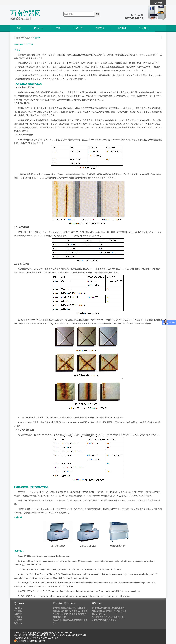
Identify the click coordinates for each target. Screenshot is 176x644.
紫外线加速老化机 (118, 546)
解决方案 (26, 38)
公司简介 (18, 608)
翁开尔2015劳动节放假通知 (104, 620)
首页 (19, 28)
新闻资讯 (100, 28)
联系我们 (144, 28)
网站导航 (158, 3)
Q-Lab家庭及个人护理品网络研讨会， (109, 617)
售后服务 (122, 28)
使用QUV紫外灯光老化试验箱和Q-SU (109, 608)
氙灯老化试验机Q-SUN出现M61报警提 (70, 611)
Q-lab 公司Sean (99, 614)
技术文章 (78, 28)
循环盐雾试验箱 (58, 546)
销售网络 (18, 611)
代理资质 (18, 614)
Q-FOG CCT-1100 (88, 546)
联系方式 (18, 623)
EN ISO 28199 (59, 617)
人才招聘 (18, 620)
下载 (58, 28)
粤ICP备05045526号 (50, 638)
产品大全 (39, 28)
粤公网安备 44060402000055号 (30, 641)
